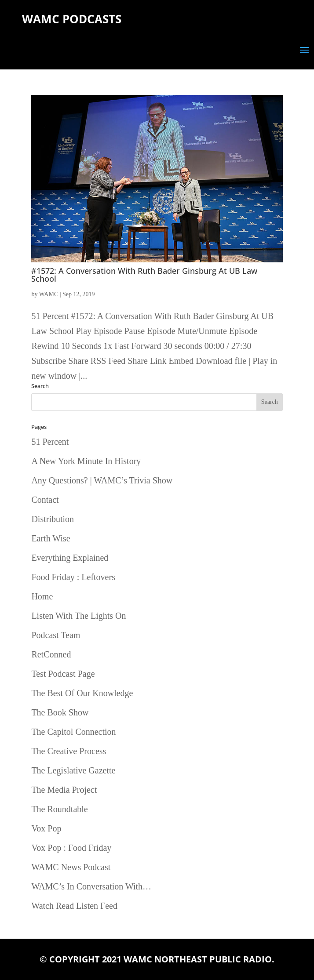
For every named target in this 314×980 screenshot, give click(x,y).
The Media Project (64, 790)
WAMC (49, 294)
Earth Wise (51, 538)
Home (42, 596)
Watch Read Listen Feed (74, 906)
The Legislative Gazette (73, 770)
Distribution (53, 519)
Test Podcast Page (63, 674)
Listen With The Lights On (78, 616)
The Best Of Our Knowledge (82, 693)
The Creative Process (69, 751)
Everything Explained (70, 558)
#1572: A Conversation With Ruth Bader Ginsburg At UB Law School (144, 275)
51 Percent (50, 442)
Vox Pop (46, 828)
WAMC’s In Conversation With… (91, 886)
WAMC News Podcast (71, 867)
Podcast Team (56, 635)
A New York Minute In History (86, 461)
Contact (45, 500)
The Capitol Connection (73, 732)
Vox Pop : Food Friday (71, 848)
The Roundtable (59, 809)
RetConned (51, 654)
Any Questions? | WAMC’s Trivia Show (102, 480)
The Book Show (60, 712)
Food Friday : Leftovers (73, 577)
